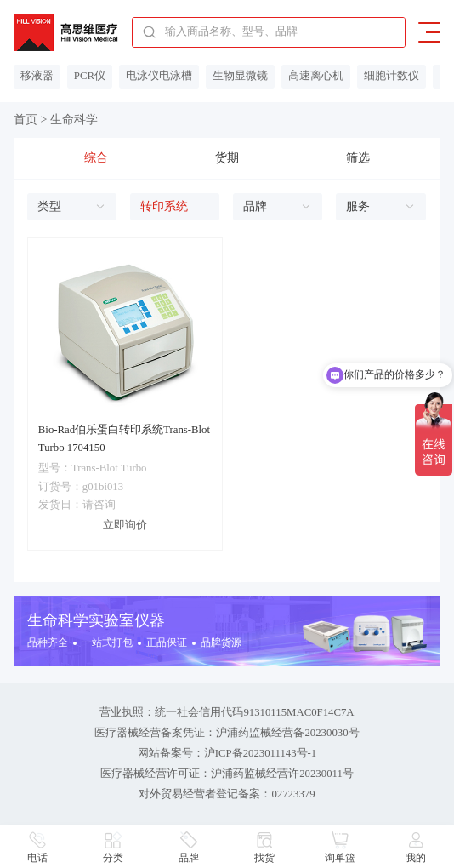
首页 (26, 120)
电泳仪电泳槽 (159, 76)
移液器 (37, 76)
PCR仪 (90, 76)
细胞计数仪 (392, 76)
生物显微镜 (240, 76)
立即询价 (125, 525)
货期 (227, 158)
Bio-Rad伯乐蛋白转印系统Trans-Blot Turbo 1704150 (124, 439)
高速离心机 (316, 76)
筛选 (358, 158)
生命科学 (74, 120)
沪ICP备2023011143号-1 (261, 753)
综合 (96, 158)
